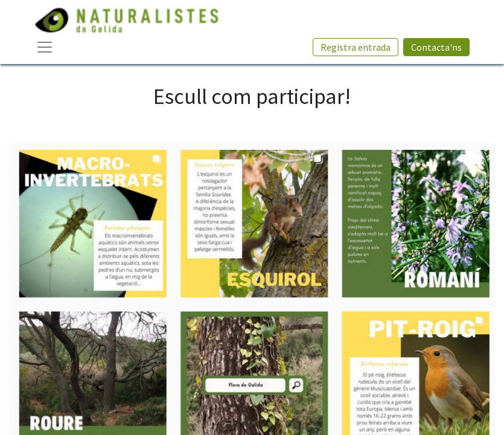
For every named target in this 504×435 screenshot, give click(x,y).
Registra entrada (356, 47)
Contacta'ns (436, 47)
